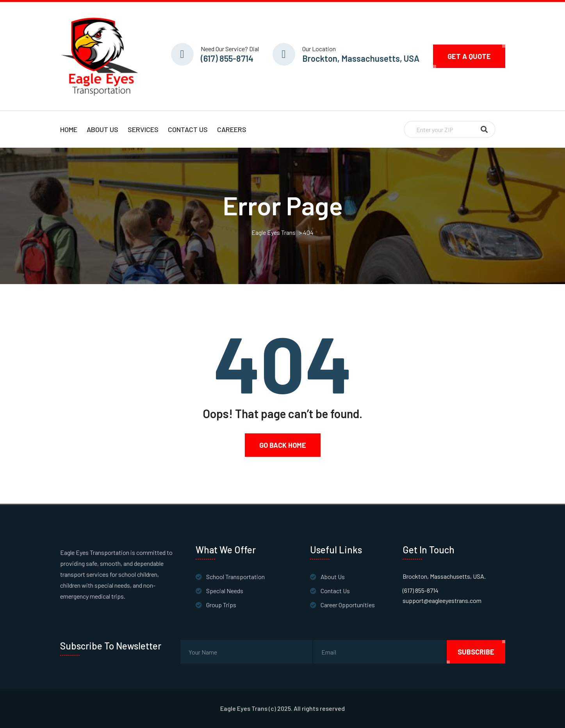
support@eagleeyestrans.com (442, 600)
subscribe (476, 652)
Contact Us (188, 129)
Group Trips (221, 605)
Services (143, 129)
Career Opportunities (348, 605)
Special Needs (225, 591)
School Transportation (235, 577)
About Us (102, 129)
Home (69, 129)
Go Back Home (283, 445)
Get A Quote (469, 56)
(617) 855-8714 (227, 58)
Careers (232, 129)
